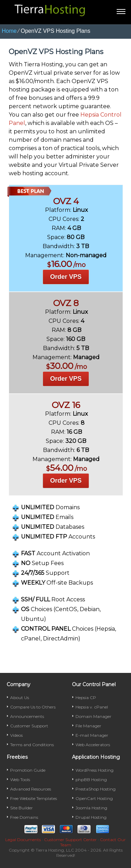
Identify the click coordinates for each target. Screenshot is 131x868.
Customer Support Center (70, 840)
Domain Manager (93, 716)
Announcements (27, 716)
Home (9, 31)
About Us (20, 698)
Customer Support (29, 726)
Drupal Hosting (91, 817)
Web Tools (20, 780)
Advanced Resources (31, 789)
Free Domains (24, 817)
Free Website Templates (34, 798)
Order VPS (66, 277)
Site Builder (21, 808)
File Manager (88, 726)
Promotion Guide (28, 770)
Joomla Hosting (91, 808)
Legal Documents (23, 840)
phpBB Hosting (91, 780)
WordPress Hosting (94, 770)
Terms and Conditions (32, 745)
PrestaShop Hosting (96, 789)
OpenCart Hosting (94, 798)
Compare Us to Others (33, 707)
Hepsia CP (86, 698)
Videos (16, 735)
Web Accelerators (93, 745)
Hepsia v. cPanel (92, 707)
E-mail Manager (92, 735)
